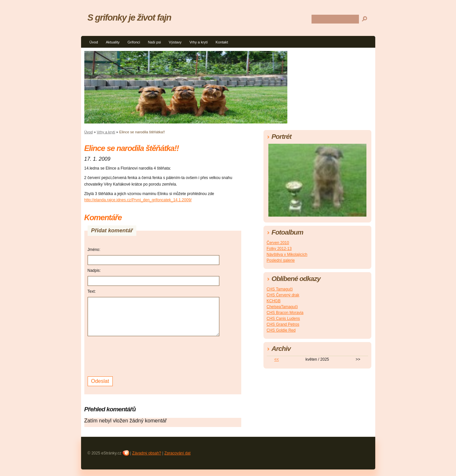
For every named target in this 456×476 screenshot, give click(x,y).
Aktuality (113, 42)
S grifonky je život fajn (129, 17)
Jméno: (94, 250)
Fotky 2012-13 (279, 249)
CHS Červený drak (283, 295)
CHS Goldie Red (281, 330)
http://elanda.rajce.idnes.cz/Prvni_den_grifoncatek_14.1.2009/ (138, 200)
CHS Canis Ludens (283, 319)
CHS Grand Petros (283, 324)
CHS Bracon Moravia (285, 313)
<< (277, 359)
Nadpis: (94, 271)
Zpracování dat (177, 453)
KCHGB (274, 301)
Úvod (94, 42)
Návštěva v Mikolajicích (287, 254)
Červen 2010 (278, 243)
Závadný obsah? (147, 453)
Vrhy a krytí (198, 42)
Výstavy (175, 42)
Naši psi (154, 42)
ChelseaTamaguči (282, 307)
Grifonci (134, 42)
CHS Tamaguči (280, 289)
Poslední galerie (281, 260)
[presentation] (137, 355)
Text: (92, 291)
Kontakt (222, 42)
